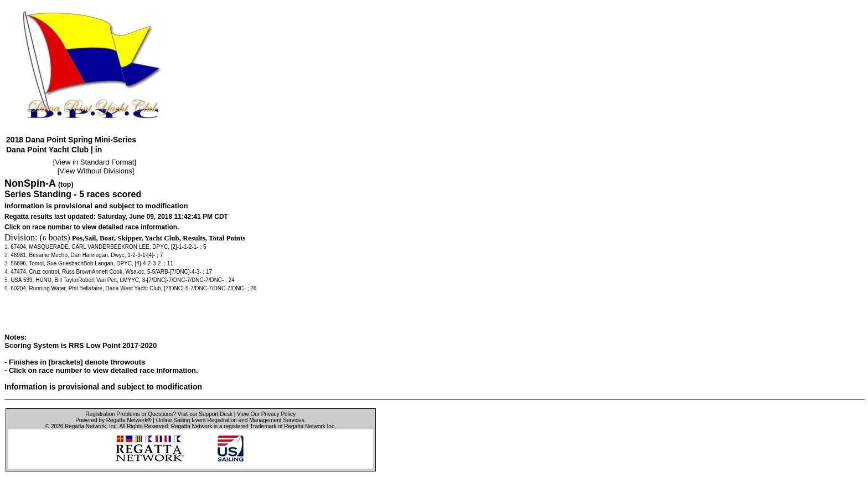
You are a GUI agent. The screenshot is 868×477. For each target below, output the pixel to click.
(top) (66, 184)
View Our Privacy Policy (266, 414)
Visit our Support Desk (205, 414)
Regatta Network (85, 426)
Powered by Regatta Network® (113, 420)
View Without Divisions (95, 171)
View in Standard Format (94, 162)
